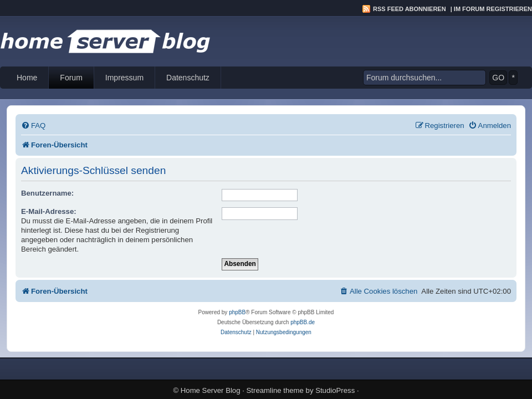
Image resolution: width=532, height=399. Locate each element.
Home (27, 78)
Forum (71, 78)
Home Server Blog (211, 390)
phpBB (237, 312)
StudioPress (335, 390)
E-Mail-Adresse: (49, 211)
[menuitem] (33, 126)
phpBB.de (303, 322)
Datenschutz (188, 78)
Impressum (124, 78)
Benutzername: (47, 193)
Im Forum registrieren (493, 9)
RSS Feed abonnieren (410, 9)
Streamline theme (275, 390)
